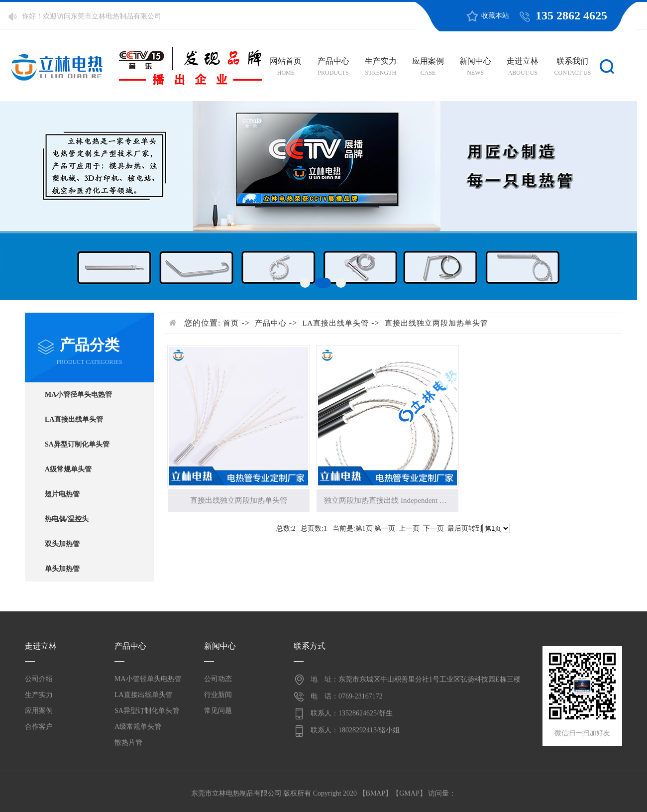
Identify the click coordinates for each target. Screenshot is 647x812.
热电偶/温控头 (67, 519)
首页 (231, 323)
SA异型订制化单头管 (77, 444)
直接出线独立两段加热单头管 (436, 323)
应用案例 (428, 67)
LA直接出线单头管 (74, 419)
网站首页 (286, 67)
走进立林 (523, 67)
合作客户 (39, 727)
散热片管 (128, 743)
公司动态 (218, 679)
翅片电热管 (62, 494)
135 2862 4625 (571, 15)
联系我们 (573, 67)
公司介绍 (39, 679)
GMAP (409, 793)
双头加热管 (62, 544)
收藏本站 (495, 16)
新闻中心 (475, 67)
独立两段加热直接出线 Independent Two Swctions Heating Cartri (391, 500)
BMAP (376, 793)
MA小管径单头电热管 (78, 395)
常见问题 (218, 711)
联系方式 (310, 646)
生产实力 (381, 67)
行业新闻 (218, 695)
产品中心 (333, 67)
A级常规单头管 (68, 469)
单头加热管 (62, 569)
